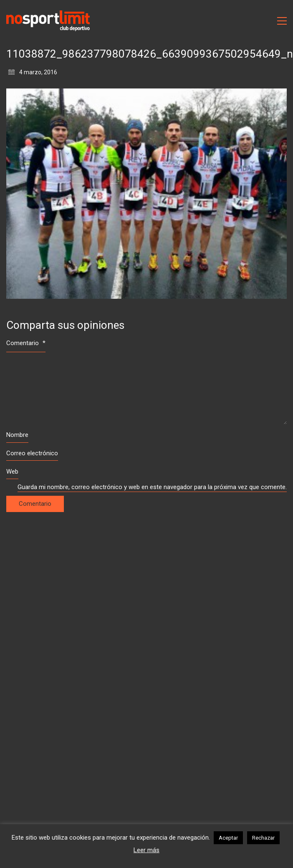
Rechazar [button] (263, 838)
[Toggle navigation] (282, 21)
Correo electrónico (32, 453)
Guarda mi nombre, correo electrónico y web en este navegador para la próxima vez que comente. (152, 487)
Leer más (146, 850)
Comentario (26, 343)
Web (12, 472)
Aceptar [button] (228, 838)
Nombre (17, 435)
